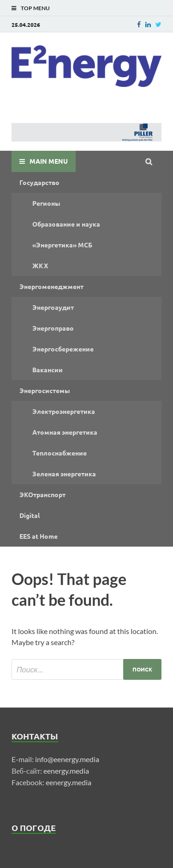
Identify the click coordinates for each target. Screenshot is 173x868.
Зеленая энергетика (64, 474)
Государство (39, 182)
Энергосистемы (45, 390)
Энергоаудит (53, 307)
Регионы (46, 203)
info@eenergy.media (67, 759)
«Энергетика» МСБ (62, 245)
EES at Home (39, 536)
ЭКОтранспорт (42, 494)
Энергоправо (53, 328)
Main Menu (49, 161)
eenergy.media (66, 771)
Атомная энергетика (65, 432)
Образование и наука (66, 224)
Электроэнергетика (64, 411)
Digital (30, 515)
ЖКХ (40, 265)
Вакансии (48, 369)
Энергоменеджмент (51, 286)
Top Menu (35, 8)
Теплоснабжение (60, 453)
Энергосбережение (63, 349)
